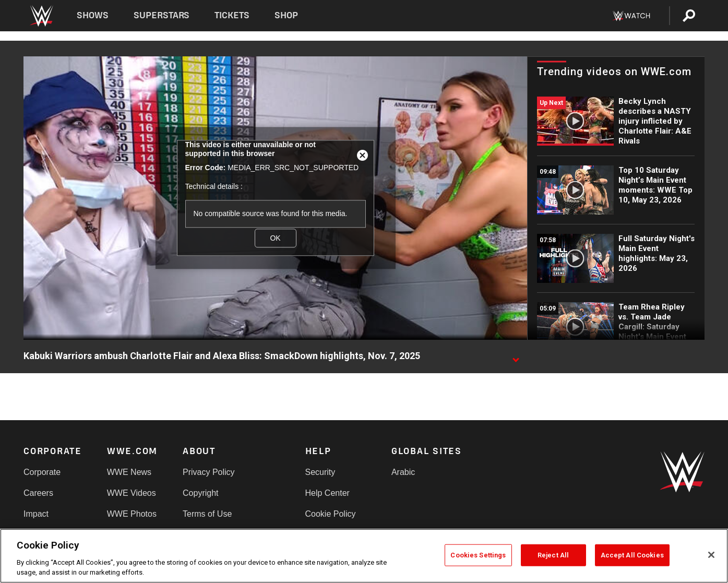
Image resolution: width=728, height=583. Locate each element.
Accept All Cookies (632, 555)
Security (320, 472)
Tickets (232, 15)
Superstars (162, 15)
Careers (38, 493)
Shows (93, 15)
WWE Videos (132, 493)
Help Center (327, 493)
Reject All (553, 555)
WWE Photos (132, 514)
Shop (286, 15)
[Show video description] (516, 356)
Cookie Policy (331, 514)
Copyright (200, 493)
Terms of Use (207, 514)
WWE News (129, 472)
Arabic (403, 472)
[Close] (711, 555)
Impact (36, 514)
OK (275, 238)
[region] (364, 556)
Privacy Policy (209, 472)
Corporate (42, 472)
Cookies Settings (478, 555)
